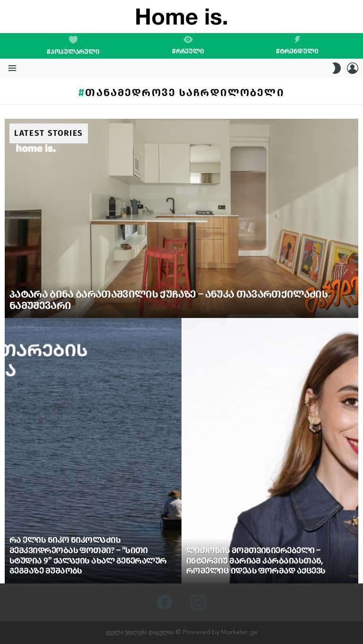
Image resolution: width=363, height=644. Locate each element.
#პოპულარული (73, 46)
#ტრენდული (297, 45)
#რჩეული (188, 45)
